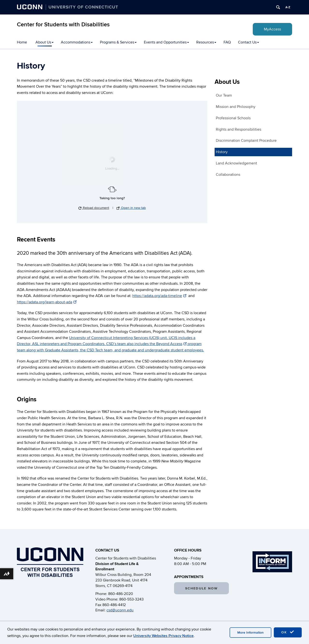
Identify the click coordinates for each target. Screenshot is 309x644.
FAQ (227, 42)
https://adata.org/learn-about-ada (47, 302)
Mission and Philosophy (236, 107)
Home (22, 42)
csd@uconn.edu (120, 610)
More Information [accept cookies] (250, 633)
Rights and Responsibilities (239, 129)
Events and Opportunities (166, 42)
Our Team (224, 95)
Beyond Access (171, 344)
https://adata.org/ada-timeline (159, 296)
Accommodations (77, 42)
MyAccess (272, 29)
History (222, 152)
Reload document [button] (94, 208)
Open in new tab (131, 208)
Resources (206, 42)
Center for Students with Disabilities (63, 25)
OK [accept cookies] (288, 632)
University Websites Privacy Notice (163, 636)
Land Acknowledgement (236, 163)
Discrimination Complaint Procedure (246, 141)
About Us (45, 42)
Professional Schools (233, 118)
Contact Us (249, 42)
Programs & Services (118, 42)
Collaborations (228, 175)
